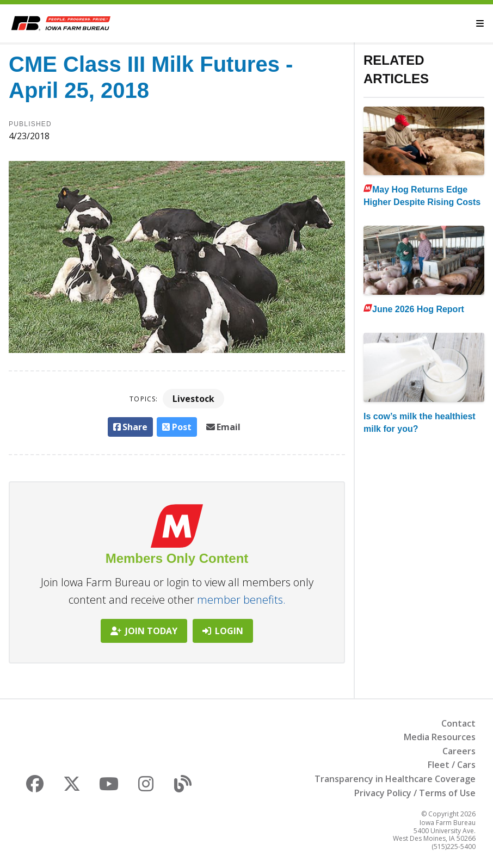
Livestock (193, 399)
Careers (459, 751)
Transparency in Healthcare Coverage (395, 779)
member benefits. (241, 600)
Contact (458, 723)
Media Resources (440, 737)
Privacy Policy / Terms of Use (415, 793)
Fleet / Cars (452, 765)
